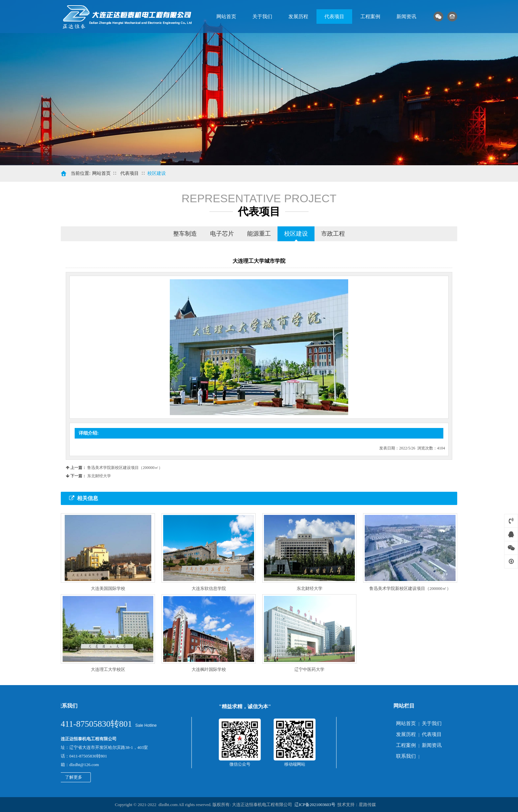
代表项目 (334, 17)
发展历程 (298, 17)
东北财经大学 (99, 476)
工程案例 (370, 17)
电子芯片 (222, 234)
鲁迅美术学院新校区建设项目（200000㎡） (125, 468)
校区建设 (157, 173)
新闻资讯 (406, 17)
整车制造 (185, 234)
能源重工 (259, 234)
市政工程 (333, 234)
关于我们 (262, 17)
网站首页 (226, 17)
